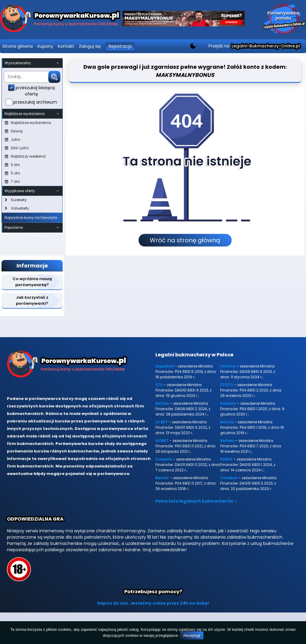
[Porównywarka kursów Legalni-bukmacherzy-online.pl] (60, 20)
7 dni (12, 181)
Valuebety (17, 208)
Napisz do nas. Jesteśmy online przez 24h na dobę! (153, 603)
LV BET (162, 422)
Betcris (227, 422)
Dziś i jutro (17, 148)
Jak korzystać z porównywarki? (32, 300)
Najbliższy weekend (25, 156)
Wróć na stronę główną (185, 240)
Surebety (16, 200)
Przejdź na (254, 46)
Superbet (165, 366)
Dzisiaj (14, 131)
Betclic (162, 478)
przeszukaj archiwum (35, 102)
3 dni (12, 165)
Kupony (45, 46)
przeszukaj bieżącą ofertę (35, 91)
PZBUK (226, 459)
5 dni (12, 173)
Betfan (162, 403)
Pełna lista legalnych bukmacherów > (196, 501)
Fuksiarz (228, 403)
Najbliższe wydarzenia (28, 123)
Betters (227, 441)
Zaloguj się (90, 46)
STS (159, 385)
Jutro (12, 139)
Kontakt (66, 46)
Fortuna (228, 366)
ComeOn (164, 459)
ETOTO (227, 385)
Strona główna (18, 46)
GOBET (162, 441)
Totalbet (229, 478)
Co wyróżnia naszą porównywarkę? (32, 282)
